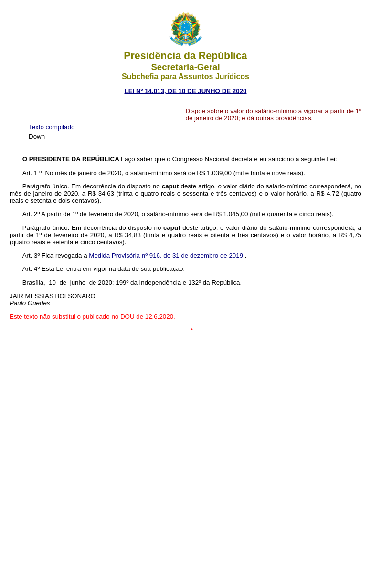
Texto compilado (52, 127)
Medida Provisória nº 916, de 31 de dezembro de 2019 (167, 255)
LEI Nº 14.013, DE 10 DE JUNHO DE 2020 (186, 91)
